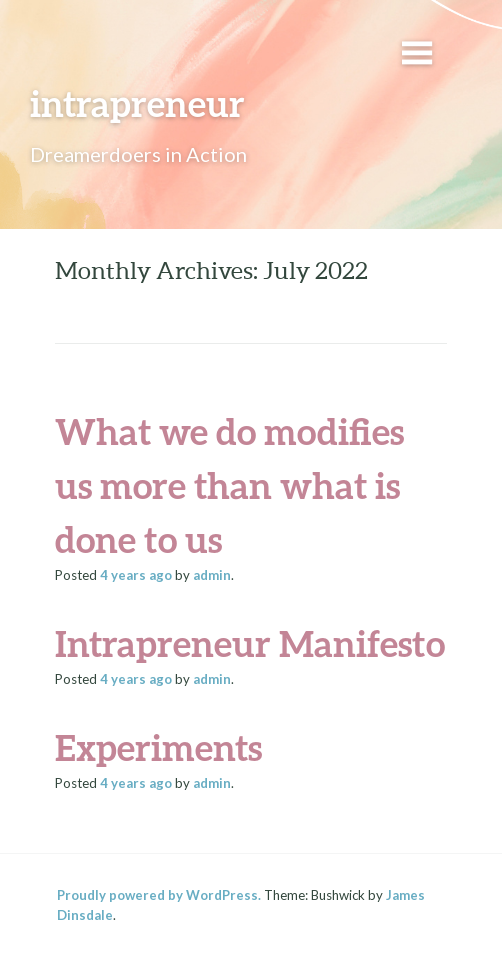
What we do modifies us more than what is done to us (229, 485)
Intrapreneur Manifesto (250, 643)
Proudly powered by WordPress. (159, 895)
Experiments (158, 747)
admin (212, 575)
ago (136, 575)
